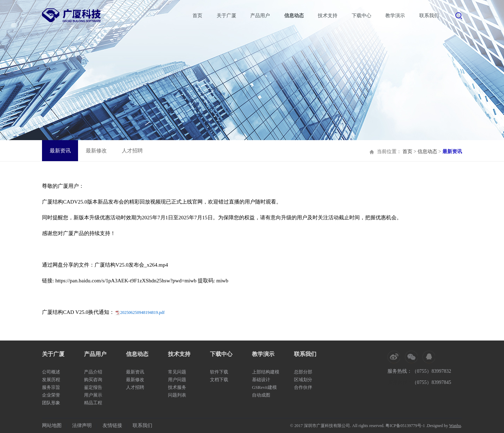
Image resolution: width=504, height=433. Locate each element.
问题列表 (177, 395)
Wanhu (455, 426)
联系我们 (429, 16)
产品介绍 (93, 372)
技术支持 (328, 16)
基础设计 (261, 380)
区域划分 (303, 380)
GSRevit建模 (264, 387)
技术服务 (177, 387)
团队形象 (51, 403)
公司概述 (51, 372)
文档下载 (219, 380)
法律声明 (82, 425)
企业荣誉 (51, 395)
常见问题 (177, 372)
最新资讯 (60, 151)
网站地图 (52, 425)
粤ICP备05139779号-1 (405, 426)
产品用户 (260, 16)
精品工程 (93, 403)
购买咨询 (93, 380)
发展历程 (51, 380)
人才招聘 (132, 151)
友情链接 (112, 425)
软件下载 (219, 372)
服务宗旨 (51, 387)
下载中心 (362, 16)
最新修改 (96, 151)
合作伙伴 (303, 387)
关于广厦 (226, 16)
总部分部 (303, 372)
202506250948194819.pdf (142, 312)
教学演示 (395, 16)
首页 (197, 16)
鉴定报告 (93, 387)
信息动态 (294, 16)
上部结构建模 (266, 372)
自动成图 (261, 395)
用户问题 (177, 380)
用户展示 (93, 395)
